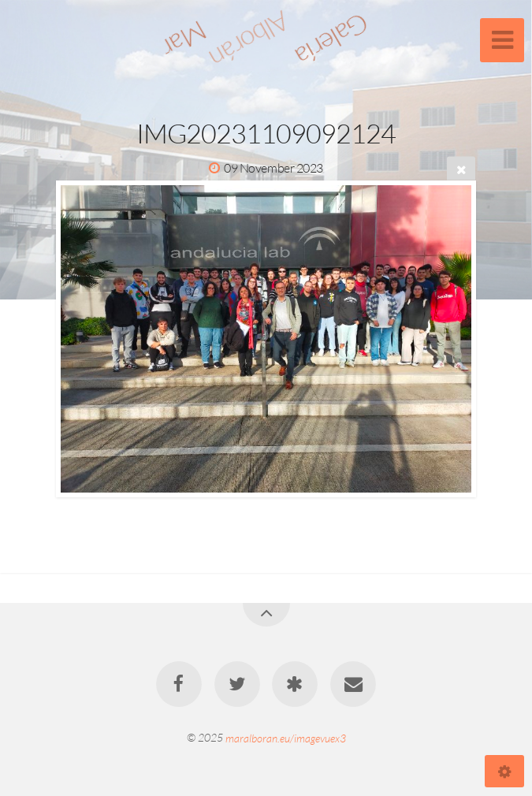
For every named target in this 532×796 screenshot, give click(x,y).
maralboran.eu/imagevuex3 (286, 737)
